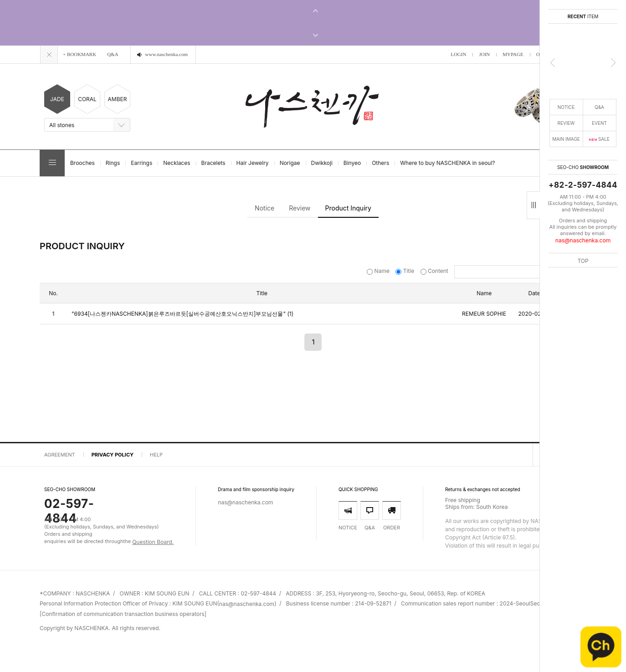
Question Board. (153, 542)
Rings (113, 163)
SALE (599, 139)
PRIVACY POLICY (113, 455)
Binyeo (352, 163)
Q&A (599, 107)
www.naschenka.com (167, 54)
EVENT (599, 123)
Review (300, 208)
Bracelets (213, 163)
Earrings (141, 163)
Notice (264, 208)
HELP (156, 455)
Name (379, 271)
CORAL (87, 99)
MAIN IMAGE (566, 139)
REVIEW (566, 123)
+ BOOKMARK (80, 54)
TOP (583, 260)
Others (380, 163)
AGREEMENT (60, 455)
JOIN (484, 54)
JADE (57, 99)
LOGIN (458, 54)
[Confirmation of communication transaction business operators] (123, 614)
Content (435, 271)
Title (405, 271)
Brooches (82, 163)
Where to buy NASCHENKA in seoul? (447, 163)
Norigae (290, 163)
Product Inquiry (348, 208)
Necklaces (177, 163)
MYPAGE (513, 54)
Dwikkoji (322, 163)
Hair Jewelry (253, 163)
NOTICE (566, 107)
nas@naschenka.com (583, 240)
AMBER (118, 99)
